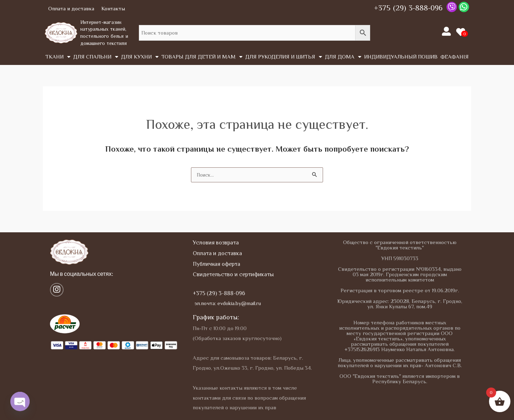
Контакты (113, 8)
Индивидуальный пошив (401, 57)
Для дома (343, 57)
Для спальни (96, 57)
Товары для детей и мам (202, 57)
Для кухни (140, 57)
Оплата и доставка (71, 8)
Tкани (58, 57)
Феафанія (455, 57)
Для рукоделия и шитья (284, 57)
